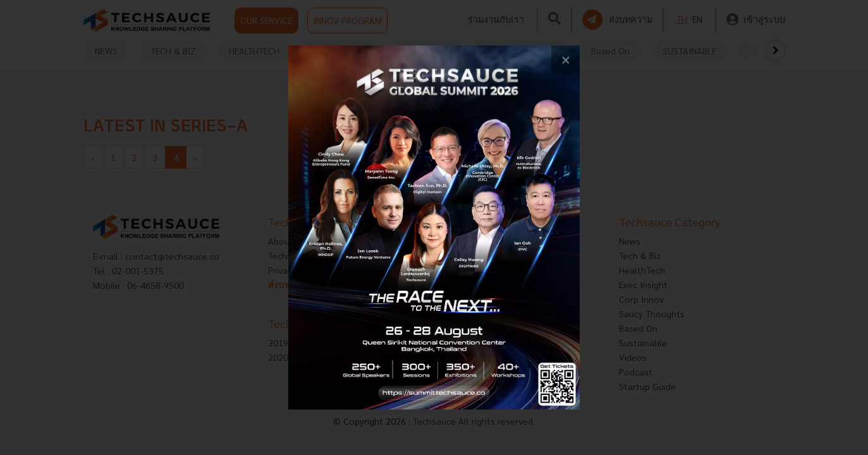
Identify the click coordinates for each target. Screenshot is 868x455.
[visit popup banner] (434, 227)
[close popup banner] (565, 60)
